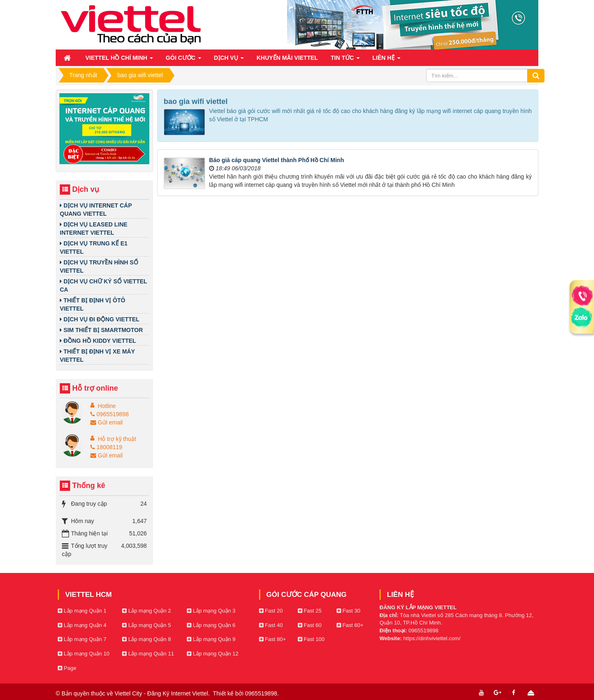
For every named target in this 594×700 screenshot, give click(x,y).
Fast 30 (349, 611)
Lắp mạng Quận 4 (82, 625)
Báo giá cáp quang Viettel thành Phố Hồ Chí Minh (277, 160)
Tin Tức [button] (345, 60)
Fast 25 (310, 611)
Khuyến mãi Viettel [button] (287, 58)
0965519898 (110, 414)
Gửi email (106, 422)
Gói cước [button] (184, 60)
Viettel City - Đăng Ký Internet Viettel (161, 693)
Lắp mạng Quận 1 (82, 611)
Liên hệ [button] (387, 60)
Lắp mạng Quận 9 (211, 639)
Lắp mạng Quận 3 (211, 611)
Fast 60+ (350, 625)
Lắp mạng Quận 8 (146, 639)
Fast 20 (271, 611)
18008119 (106, 447)
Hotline (107, 406)
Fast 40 (271, 625)
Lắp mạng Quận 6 (211, 625)
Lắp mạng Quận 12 (213, 654)
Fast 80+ (273, 639)
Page (67, 668)
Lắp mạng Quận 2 (146, 611)
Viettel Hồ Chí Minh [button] (119, 60)
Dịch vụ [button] (229, 60)
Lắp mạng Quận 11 (148, 654)
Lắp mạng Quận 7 (82, 639)
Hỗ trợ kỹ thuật (117, 439)
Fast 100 (311, 639)
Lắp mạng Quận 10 (84, 654)
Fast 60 (310, 625)
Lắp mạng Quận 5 (146, 625)
